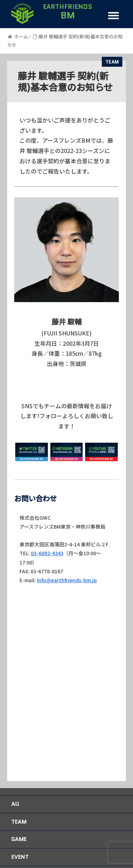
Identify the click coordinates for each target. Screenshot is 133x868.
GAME (19, 839)
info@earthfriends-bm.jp (67, 580)
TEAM (112, 62)
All (15, 804)
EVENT (20, 857)
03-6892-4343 (47, 553)
